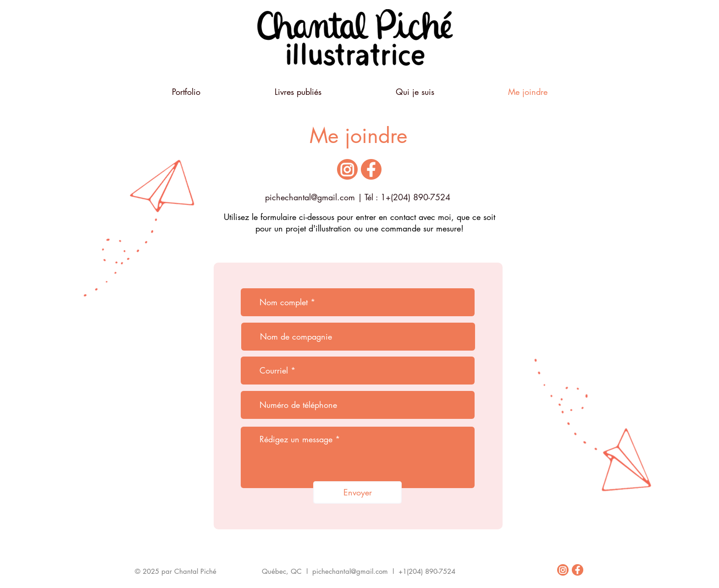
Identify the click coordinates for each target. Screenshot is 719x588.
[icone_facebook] (371, 169)
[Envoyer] (357, 492)
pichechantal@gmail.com (310, 197)
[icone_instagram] (347, 169)
